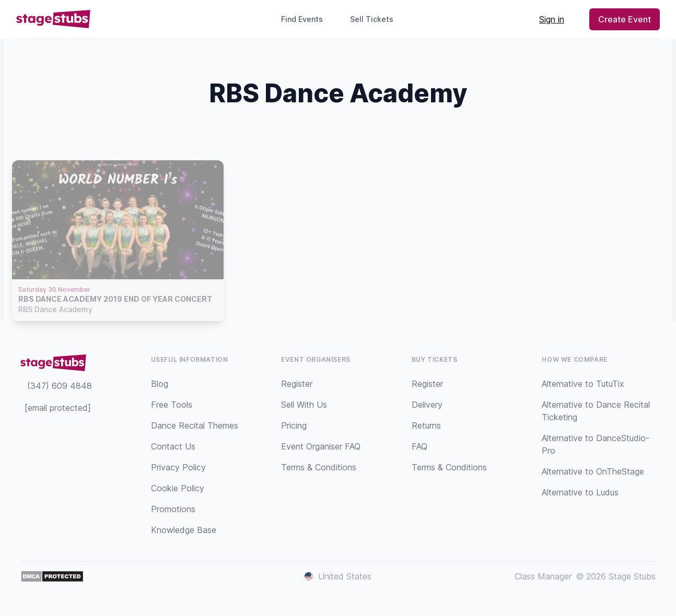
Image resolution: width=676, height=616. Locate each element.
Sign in (552, 19)
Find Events (302, 19)
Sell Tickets (376, 19)
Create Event (625, 19)
